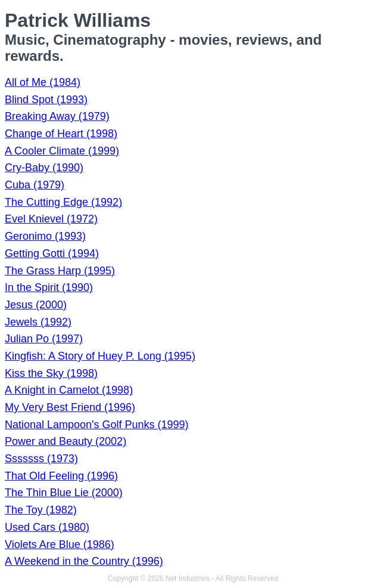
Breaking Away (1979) (57, 116)
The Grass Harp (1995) (60, 271)
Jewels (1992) (38, 322)
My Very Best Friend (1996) (70, 407)
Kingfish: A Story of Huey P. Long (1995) (100, 356)
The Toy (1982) (41, 510)
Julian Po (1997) (44, 339)
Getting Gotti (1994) (52, 253)
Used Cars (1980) (47, 527)
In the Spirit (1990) (49, 287)
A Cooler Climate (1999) (62, 151)
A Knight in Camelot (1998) (69, 390)
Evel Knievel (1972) (51, 219)
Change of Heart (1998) (61, 134)
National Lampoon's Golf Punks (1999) (97, 425)
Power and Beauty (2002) (66, 441)
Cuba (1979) (35, 185)
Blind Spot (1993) (46, 100)
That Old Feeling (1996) (61, 476)
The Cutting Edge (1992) (63, 202)
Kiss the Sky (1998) (51, 373)
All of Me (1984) (43, 82)
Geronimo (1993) (45, 236)
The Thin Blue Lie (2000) (64, 493)
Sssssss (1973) (41, 459)
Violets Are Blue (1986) (60, 544)
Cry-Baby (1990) (44, 168)
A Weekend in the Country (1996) (84, 561)
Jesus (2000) (36, 305)
